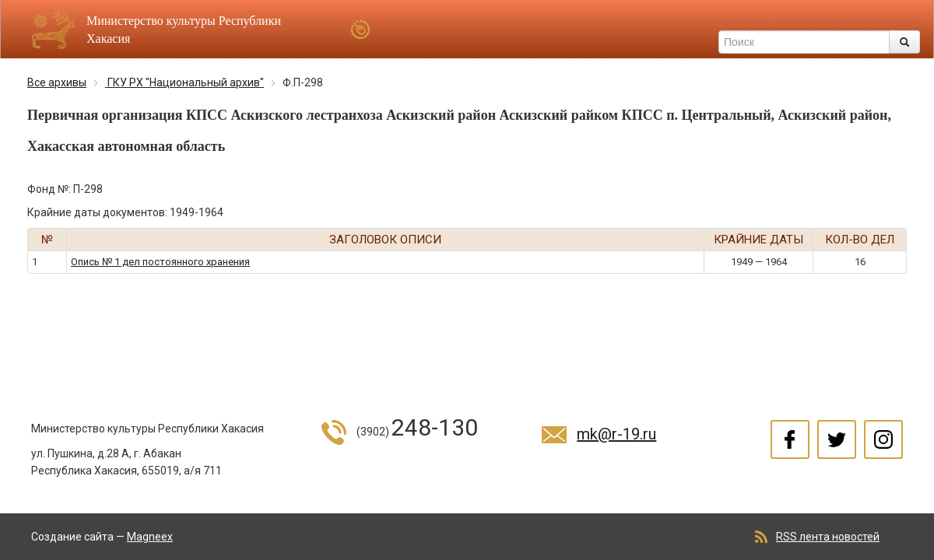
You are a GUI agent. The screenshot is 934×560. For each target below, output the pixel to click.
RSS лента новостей (828, 537)
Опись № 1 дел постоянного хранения (160, 262)
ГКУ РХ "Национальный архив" (184, 82)
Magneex (150, 537)
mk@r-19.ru (616, 434)
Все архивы (57, 82)
